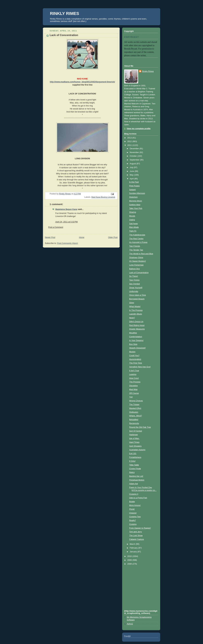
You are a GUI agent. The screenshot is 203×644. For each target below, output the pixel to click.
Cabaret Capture (137, 539)
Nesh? (132, 318)
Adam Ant (134, 484)
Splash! (133, 190)
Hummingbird (135, 359)
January (134, 552)
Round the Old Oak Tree (140, 427)
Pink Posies (134, 186)
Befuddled (134, 420)
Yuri (131, 397)
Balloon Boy (135, 269)
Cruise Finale (135, 469)
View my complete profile (139, 129)
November (135, 152)
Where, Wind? (136, 416)
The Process (135, 382)
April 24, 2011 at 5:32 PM (67, 222)
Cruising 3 (134, 494)
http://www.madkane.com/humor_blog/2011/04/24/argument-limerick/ (82, 82)
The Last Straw (136, 536)
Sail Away (134, 224)
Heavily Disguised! (138, 348)
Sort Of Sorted (136, 431)
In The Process (136, 310)
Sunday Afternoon (137, 193)
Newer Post (50, 237)
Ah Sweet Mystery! (138, 261)
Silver (132, 303)
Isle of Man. (134, 438)
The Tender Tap (136, 250)
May (132, 175)
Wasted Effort (135, 408)
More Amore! (135, 505)
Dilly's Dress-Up (136, 322)
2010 (130, 556)
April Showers (135, 446)
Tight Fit (133, 231)
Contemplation (136, 337)
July (132, 167)
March (133, 544)
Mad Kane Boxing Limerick (103, 197)
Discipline (134, 386)
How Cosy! (134, 378)
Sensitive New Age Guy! (140, 367)
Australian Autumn (137, 450)
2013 (130, 138)
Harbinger (134, 435)
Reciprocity (134, 423)
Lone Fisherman (136, 265)
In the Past (134, 182)
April (132, 179)
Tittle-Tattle (134, 465)
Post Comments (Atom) (67, 243)
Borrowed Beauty (137, 299)
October (134, 156)
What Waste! (135, 307)
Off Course (134, 393)
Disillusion (134, 412)
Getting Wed (135, 205)
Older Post (113, 237)
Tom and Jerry (136, 532)
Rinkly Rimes (148, 71)
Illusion (132, 352)
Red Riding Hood (137, 325)
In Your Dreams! (136, 340)
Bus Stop (133, 344)
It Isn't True (134, 371)
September (135, 160)
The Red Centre (136, 239)
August (133, 164)
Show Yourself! (136, 288)
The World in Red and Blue (141, 254)
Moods (132, 216)
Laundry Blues (136, 314)
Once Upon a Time (138, 295)
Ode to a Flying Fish (138, 498)
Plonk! (132, 509)
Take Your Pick (136, 208)
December (135, 149)
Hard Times (134, 442)
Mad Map (133, 389)
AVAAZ (130, 624)
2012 (130, 141)
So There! (134, 276)
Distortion (133, 197)
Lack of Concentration (139, 273)
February (134, 548)
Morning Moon (136, 201)
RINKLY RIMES (65, 13)
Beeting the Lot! (136, 476)
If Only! (132, 461)
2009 (130, 560)
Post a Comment (56, 227)
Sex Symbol (135, 284)
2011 (130, 145)
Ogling (132, 220)
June (132, 171)
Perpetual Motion (137, 480)
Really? (133, 520)
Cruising (133, 524)
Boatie (132, 502)
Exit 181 (133, 454)
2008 (130, 564)
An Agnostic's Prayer (138, 242)
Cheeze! (133, 513)
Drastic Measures (137, 329)
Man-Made (134, 227)
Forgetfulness (135, 457)
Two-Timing (134, 280)
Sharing (133, 212)
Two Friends (135, 246)
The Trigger (134, 405)
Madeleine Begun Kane (66, 209)
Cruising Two (135, 517)
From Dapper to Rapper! (140, 528)
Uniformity (134, 291)
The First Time (136, 363)
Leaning (133, 374)
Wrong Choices (136, 401)
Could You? (134, 356)
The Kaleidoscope (137, 235)
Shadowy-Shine (136, 258)
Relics (132, 472)
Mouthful (133, 333)
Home (82, 237)
